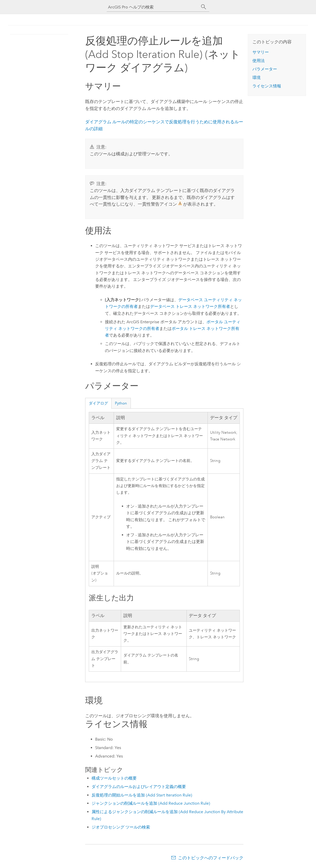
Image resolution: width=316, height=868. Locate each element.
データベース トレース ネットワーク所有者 (190, 306)
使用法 (259, 61)
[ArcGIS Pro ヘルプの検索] (153, 7)
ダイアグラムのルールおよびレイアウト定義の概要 (139, 787)
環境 (256, 78)
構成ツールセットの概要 (114, 778)
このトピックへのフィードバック (211, 858)
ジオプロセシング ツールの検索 (121, 827)
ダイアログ (98, 403)
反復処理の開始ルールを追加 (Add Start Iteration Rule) (142, 795)
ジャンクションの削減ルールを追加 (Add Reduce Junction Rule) (151, 803)
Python (121, 403)
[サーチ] (204, 7)
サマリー (261, 52)
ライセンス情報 (267, 86)
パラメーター (265, 69)
